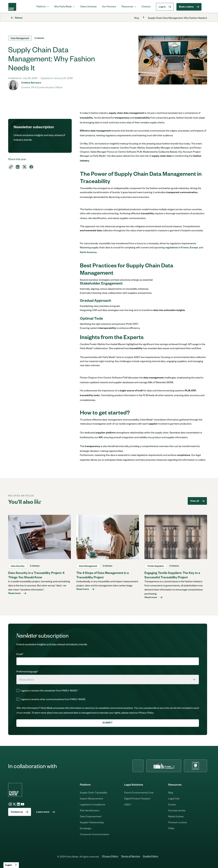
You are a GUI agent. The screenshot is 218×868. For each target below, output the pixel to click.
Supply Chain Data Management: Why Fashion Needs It (177, 18)
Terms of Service (130, 857)
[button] (43, 6)
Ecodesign (86, 828)
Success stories (177, 810)
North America (88, 253)
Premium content (178, 822)
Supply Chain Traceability (94, 792)
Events (172, 804)
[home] (12, 7)
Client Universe (88, 6)
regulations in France (177, 248)
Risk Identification (90, 810)
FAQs (171, 828)
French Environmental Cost (139, 792)
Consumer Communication (95, 834)
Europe (194, 248)
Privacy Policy (110, 857)
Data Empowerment (91, 816)
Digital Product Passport (137, 798)
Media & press (176, 816)
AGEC (128, 804)
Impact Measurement (91, 798)
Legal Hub (174, 798)
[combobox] (11, 865)
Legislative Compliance (92, 804)
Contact (146, 6)
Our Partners (109, 6)
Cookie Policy (150, 857)
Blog (137, 18)
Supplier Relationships (92, 822)
